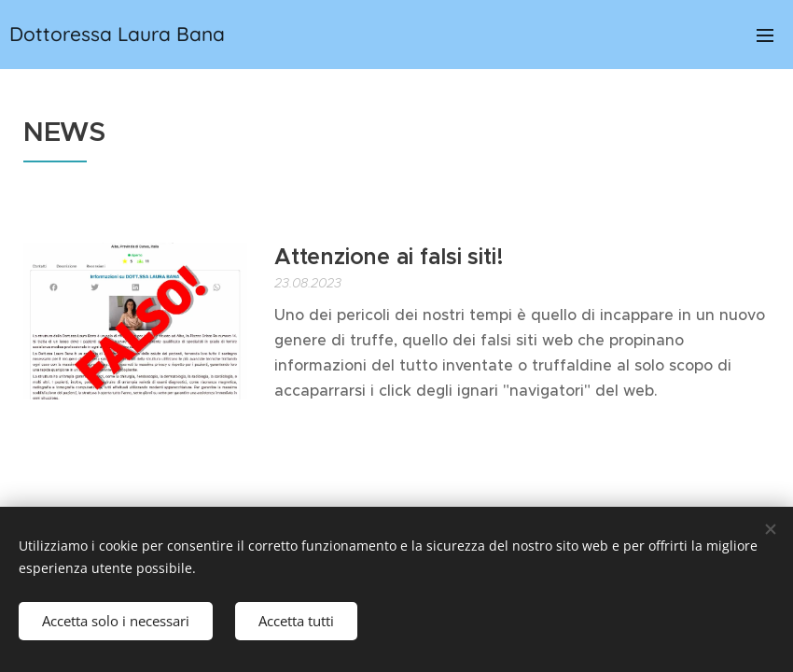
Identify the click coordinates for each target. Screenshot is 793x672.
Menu (765, 35)
